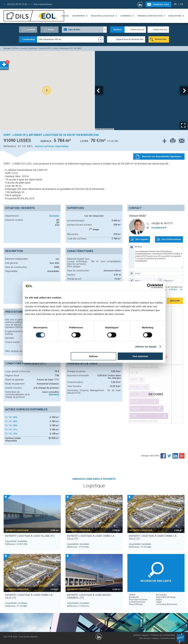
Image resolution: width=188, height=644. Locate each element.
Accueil (65, 16)
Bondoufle (134, 597)
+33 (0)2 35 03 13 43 (17, 4)
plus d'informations (171, 239)
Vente (51, 30)
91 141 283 (11, 417)
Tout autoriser (140, 356)
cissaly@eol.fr (159, 228)
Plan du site (145, 638)
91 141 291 (11, 430)
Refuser (93, 356)
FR (175, 4)
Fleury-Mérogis (136, 604)
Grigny (159, 599)
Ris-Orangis (161, 595)
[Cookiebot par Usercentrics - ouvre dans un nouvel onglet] (149, 286)
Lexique (155, 638)
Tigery (159, 602)
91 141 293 (11, 434)
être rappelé (142, 239)
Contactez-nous (161, 4)
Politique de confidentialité (163, 635)
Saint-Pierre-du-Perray (166, 597)
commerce (126, 16)
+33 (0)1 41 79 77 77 (162, 223)
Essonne (54, 216)
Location (31, 30)
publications (175, 16)
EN (182, 4)
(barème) (54, 394)
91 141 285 (11, 421)
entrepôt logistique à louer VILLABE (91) (30, 536)
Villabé (132, 595)
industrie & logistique (103, 16)
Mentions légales (141, 635)
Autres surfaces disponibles (52, 146)
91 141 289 (11, 425)
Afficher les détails (146, 347)
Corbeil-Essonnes (137, 602)
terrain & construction (150, 16)
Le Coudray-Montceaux (167, 604)
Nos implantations (43, 4)
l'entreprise (78, 16)
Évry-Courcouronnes (138, 599)
